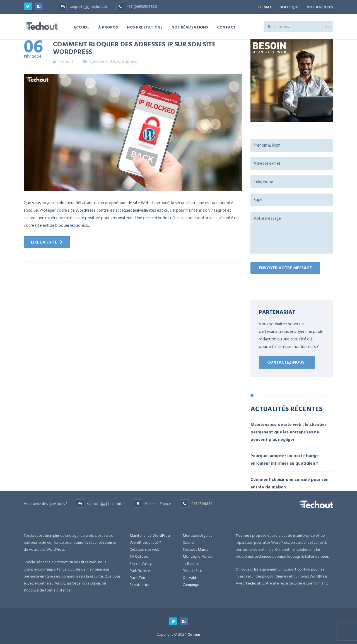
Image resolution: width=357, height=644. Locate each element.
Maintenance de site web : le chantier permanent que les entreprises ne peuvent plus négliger (288, 431)
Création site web (145, 549)
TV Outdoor (140, 556)
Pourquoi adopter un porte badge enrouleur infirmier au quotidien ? (285, 459)
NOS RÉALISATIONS (190, 26)
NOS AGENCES (320, 7)
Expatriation (140, 584)
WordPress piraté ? (145, 542)
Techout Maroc (196, 549)
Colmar (189, 542)
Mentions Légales (197, 534)
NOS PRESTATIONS (145, 26)
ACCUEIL (81, 26)
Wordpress (127, 61)
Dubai (95, 582)
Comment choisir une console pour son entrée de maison (290, 482)
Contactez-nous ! (287, 362)
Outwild (189, 577)
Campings (191, 584)
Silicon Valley (141, 563)
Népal (77, 582)
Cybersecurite (102, 61)
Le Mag (262, 7)
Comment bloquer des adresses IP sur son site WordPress (134, 47)
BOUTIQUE (288, 7)
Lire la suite (44, 241)
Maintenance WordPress (150, 534)
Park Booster (141, 570)
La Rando (190, 563)
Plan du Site (192, 570)
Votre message (292, 232)
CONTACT (226, 26)
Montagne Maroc (197, 556)
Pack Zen (137, 577)
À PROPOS (108, 26)
